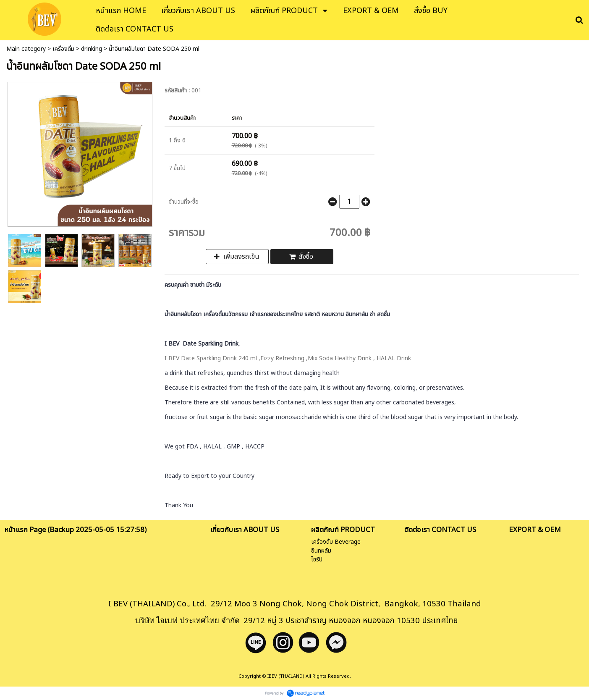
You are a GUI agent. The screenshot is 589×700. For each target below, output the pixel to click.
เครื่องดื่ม (63, 49)
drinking (92, 49)
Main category (26, 49)
